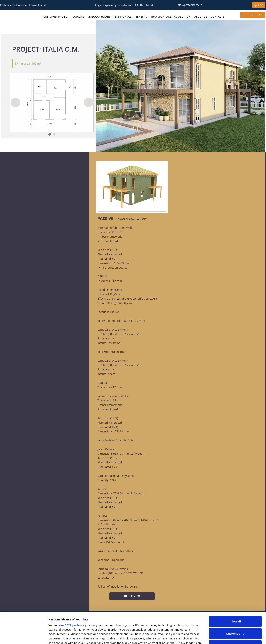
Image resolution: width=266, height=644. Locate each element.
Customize (235, 604)
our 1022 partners (72, 596)
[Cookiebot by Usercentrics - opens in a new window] (24, 637)
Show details (57, 637)
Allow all (235, 592)
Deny (235, 616)
